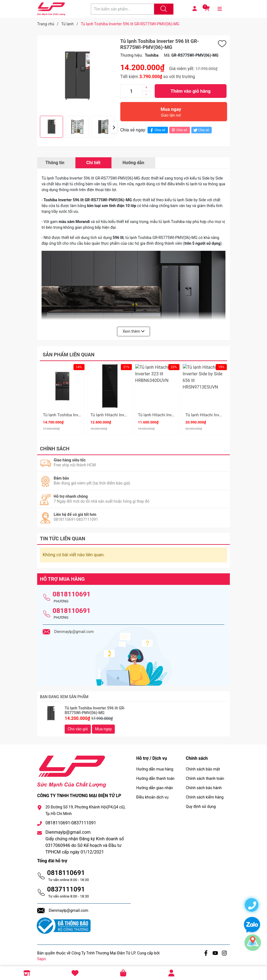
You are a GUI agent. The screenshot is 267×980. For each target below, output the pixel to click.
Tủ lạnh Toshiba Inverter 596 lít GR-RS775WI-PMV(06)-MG (95, 708)
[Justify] (163, 9)
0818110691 (72, 592)
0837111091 (66, 887)
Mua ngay (171, 113)
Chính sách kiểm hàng (205, 795)
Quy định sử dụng (201, 804)
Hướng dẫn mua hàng (155, 767)
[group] (77, 76)
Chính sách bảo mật (203, 767)
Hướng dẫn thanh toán (155, 776)
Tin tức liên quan (63, 536)
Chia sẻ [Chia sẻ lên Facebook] (157, 130)
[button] (114, 127)
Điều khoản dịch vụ (152, 795)
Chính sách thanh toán (205, 776)
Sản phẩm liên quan (69, 355)
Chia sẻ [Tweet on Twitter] (201, 130)
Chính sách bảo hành (204, 785)
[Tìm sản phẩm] (122, 9)
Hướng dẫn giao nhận (155, 785)
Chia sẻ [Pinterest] (179, 130)
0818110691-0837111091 (71, 820)
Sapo (42, 956)
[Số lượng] (131, 91)
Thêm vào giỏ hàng (191, 91)
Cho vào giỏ (78, 726)
